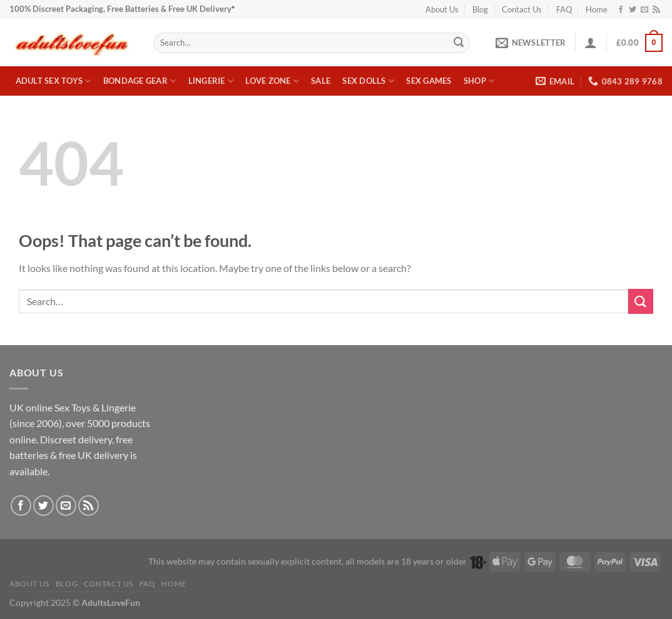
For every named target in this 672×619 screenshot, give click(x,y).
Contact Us (522, 9)
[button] (531, 43)
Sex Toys (73, 407)
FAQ (564, 9)
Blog (480, 9)
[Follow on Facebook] (621, 10)
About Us (442, 9)
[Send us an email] (644, 10)
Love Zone (272, 81)
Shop (479, 81)
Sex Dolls (368, 81)
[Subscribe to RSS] (656, 10)
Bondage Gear (140, 81)
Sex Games (429, 81)
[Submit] (459, 43)
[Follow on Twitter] (633, 10)
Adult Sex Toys (53, 81)
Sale (321, 81)
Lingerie (211, 81)
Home (597, 9)
